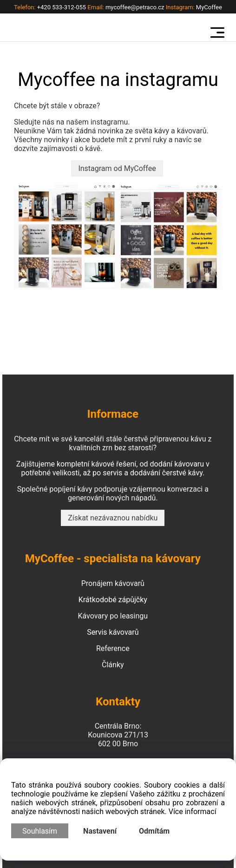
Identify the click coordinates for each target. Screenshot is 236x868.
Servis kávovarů (113, 632)
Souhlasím (40, 831)
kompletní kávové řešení (96, 464)
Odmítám (154, 831)
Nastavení (100, 831)
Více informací (193, 812)
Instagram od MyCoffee (117, 168)
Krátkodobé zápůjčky (113, 600)
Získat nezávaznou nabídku (113, 518)
